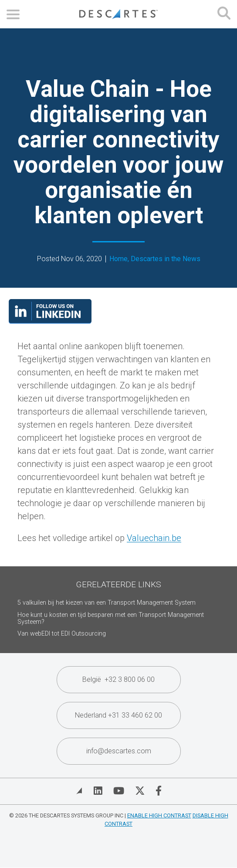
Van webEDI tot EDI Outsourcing (62, 634)
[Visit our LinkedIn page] (50, 321)
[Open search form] (224, 14)
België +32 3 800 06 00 (118, 679)
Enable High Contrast (159, 815)
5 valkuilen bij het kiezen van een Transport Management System (107, 603)
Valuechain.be (154, 538)
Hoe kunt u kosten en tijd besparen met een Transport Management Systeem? (111, 618)
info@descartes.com (119, 751)
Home (118, 259)
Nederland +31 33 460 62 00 (118, 715)
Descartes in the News (166, 259)
